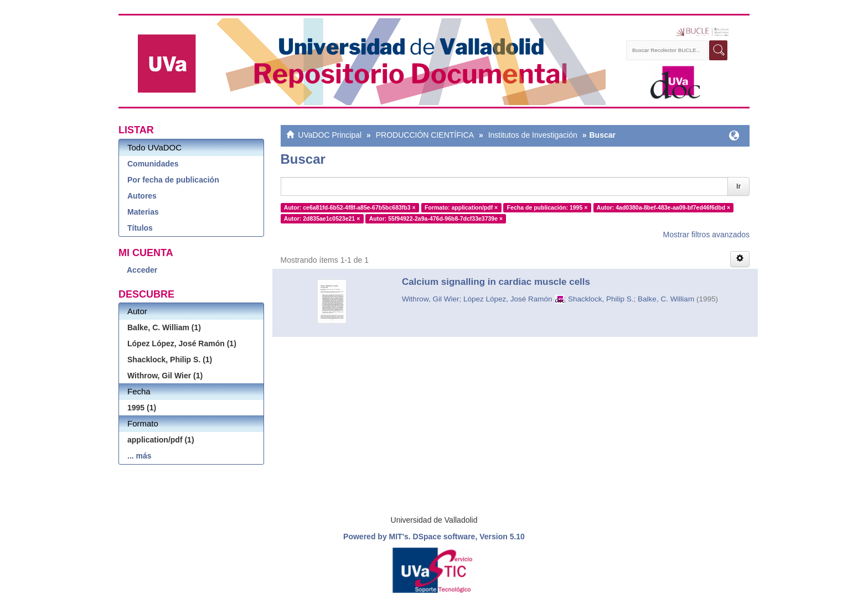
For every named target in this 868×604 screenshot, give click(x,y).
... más (139, 456)
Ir (738, 186)
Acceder (142, 270)
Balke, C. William (666, 299)
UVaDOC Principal (330, 135)
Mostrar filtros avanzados (706, 235)
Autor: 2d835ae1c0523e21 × (322, 218)
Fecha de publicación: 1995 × (547, 207)
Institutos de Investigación (533, 135)
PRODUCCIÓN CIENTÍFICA (425, 135)
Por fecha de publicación (173, 180)
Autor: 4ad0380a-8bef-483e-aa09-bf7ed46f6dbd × (663, 207)
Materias (143, 212)
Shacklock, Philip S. (601, 299)
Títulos (140, 228)
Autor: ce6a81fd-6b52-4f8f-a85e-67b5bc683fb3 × (350, 207)
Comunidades (153, 164)
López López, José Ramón (508, 299)
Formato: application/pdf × (461, 207)
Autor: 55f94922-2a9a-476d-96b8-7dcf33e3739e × (436, 218)
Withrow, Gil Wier (431, 299)
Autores (142, 196)
